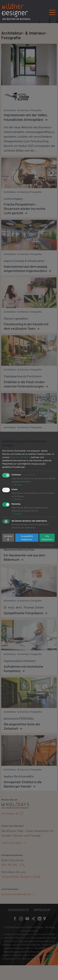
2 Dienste (17, 485)
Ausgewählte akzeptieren (27, 538)
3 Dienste (17, 499)
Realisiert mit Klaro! (47, 545)
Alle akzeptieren (47, 538)
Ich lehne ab (8, 538)
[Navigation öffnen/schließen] (52, 11)
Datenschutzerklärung (20, 457)
